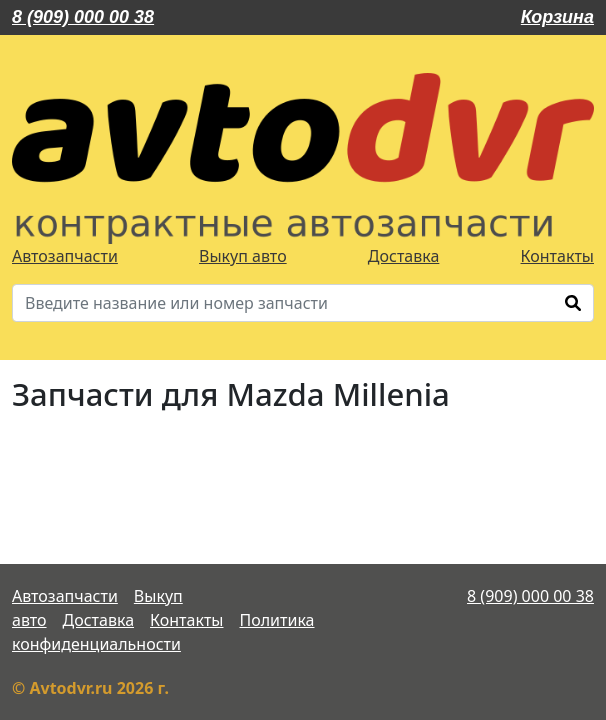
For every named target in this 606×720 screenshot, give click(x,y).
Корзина (557, 17)
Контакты (557, 256)
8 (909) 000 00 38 (83, 17)
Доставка (404, 256)
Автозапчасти (65, 256)
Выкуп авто (243, 256)
